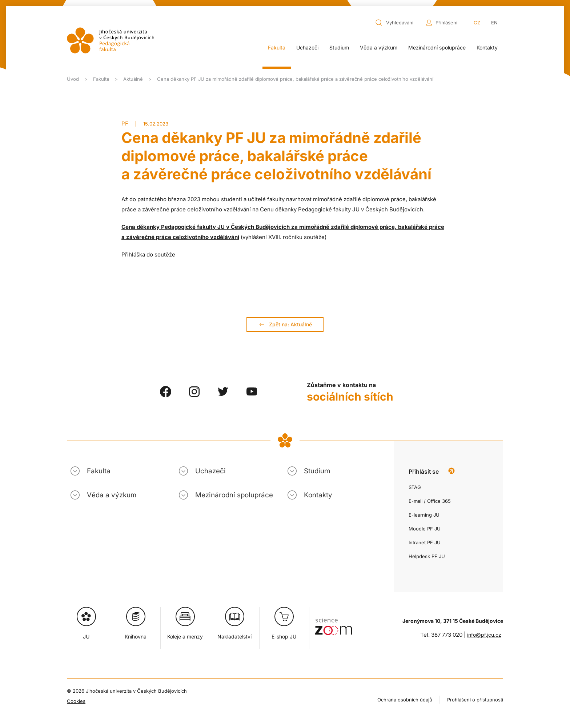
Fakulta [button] (277, 47)
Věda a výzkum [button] (379, 47)
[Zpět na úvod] (111, 40)
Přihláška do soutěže (148, 254)
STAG (415, 487)
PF (125, 124)
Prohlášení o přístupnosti (475, 700)
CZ (477, 23)
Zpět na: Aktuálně (285, 325)
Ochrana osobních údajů (405, 700)
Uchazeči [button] (307, 47)
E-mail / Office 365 (430, 501)
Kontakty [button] (318, 495)
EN (494, 23)
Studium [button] (339, 47)
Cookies (76, 701)
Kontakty (487, 47)
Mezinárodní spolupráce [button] (437, 47)
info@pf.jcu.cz (484, 635)
